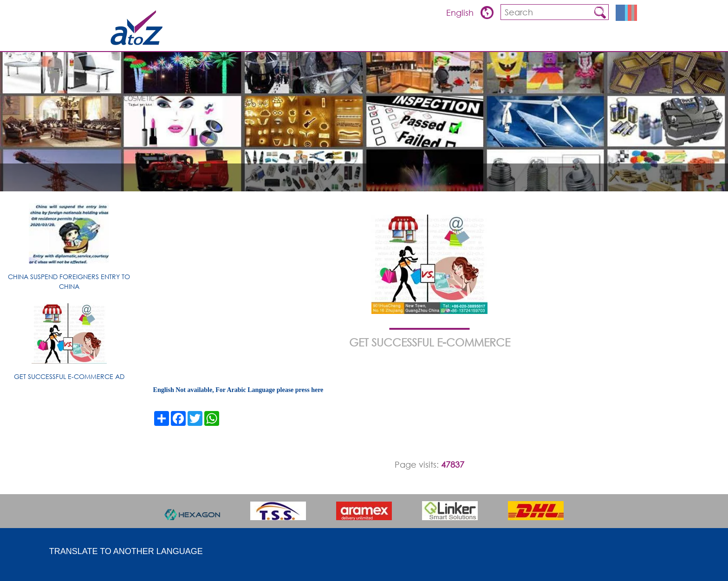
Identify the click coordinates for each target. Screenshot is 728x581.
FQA (527, 40)
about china (563, 40)
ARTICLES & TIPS (407, 40)
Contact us (613, 40)
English (461, 13)
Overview (455, 40)
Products (495, 40)
